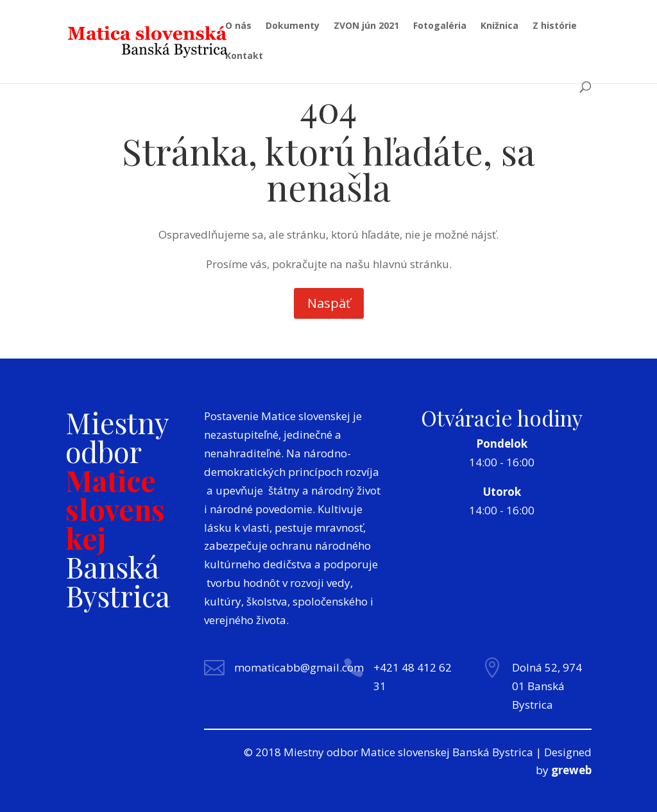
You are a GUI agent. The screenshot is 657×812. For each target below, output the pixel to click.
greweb (571, 770)
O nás (238, 26)
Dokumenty (293, 26)
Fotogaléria (440, 26)
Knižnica (499, 26)
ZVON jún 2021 (366, 26)
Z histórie (555, 26)
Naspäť (329, 303)
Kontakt (244, 56)
